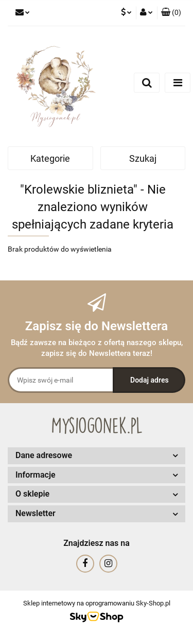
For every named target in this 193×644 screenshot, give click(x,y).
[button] (171, 13)
